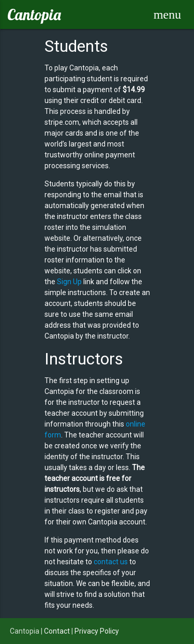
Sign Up (69, 282)
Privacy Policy (97, 631)
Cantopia (34, 14)
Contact (57, 631)
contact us (111, 562)
